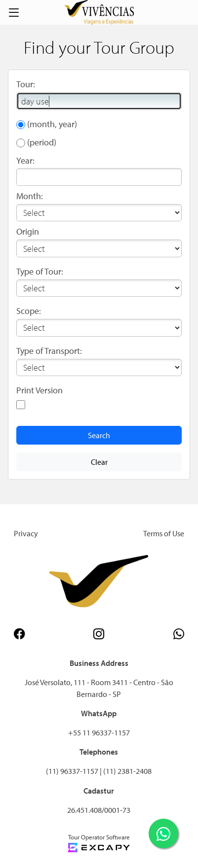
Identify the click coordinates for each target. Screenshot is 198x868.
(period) (42, 142)
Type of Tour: (40, 271)
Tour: (26, 84)
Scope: (29, 311)
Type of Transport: (49, 351)
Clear (99, 462)
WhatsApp (99, 713)
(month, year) (52, 124)
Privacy (26, 533)
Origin (28, 231)
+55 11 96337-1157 (99, 732)
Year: (25, 160)
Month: (30, 196)
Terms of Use (164, 533)
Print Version (40, 390)
